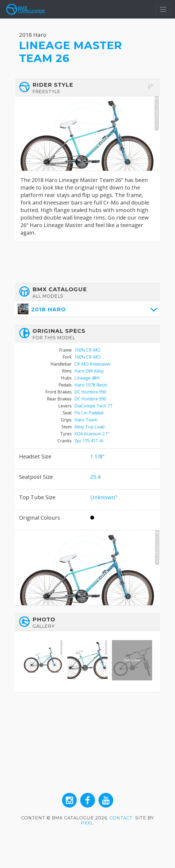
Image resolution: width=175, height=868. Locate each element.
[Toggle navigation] (163, 9)
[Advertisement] (87, 263)
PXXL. (88, 823)
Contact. (122, 818)
